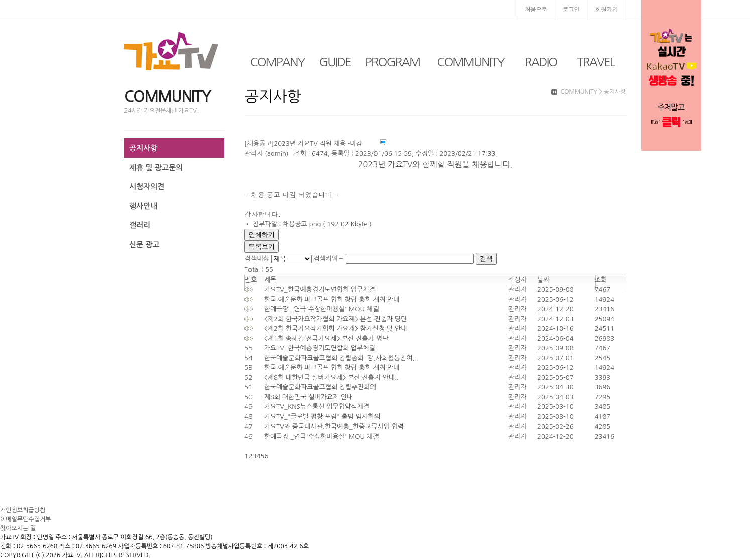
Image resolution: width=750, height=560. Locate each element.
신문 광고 (144, 245)
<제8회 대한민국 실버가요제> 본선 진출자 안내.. (331, 378)
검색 (486, 259)
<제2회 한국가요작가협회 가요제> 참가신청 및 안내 (336, 328)
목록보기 (262, 247)
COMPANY (277, 62)
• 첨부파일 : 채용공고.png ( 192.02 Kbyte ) (308, 224)
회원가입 (607, 10)
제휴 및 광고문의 (156, 167)
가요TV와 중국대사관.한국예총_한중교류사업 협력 (334, 426)
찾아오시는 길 (18, 528)
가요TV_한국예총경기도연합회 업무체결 (320, 289)
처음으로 (536, 10)
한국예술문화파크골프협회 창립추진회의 (320, 387)
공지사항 (143, 148)
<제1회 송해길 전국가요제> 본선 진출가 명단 (326, 338)
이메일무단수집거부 (26, 519)
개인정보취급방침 (23, 510)
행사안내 (143, 206)
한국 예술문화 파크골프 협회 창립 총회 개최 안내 (332, 299)
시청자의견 (147, 186)
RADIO (541, 62)
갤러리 (140, 225)
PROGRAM (393, 62)
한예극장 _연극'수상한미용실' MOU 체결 (322, 309)
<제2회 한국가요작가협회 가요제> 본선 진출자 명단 (336, 319)
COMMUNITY (470, 62)
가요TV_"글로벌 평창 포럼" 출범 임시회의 (322, 417)
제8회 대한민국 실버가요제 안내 (309, 397)
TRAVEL (596, 62)
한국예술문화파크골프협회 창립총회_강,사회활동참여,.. (341, 358)
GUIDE (335, 62)
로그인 (571, 10)
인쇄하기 (262, 235)
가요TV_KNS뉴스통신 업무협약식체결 (317, 407)
